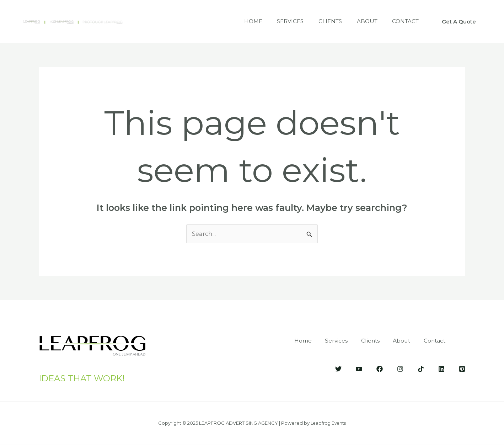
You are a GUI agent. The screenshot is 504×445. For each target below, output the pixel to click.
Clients (323, 21)
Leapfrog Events (328, 423)
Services (280, 21)
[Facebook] (380, 369)
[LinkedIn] (441, 369)
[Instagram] (400, 369)
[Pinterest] (462, 369)
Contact (404, 21)
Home (240, 21)
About (363, 21)
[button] (459, 22)
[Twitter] (338, 369)
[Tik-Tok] (421, 369)
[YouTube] (359, 369)
